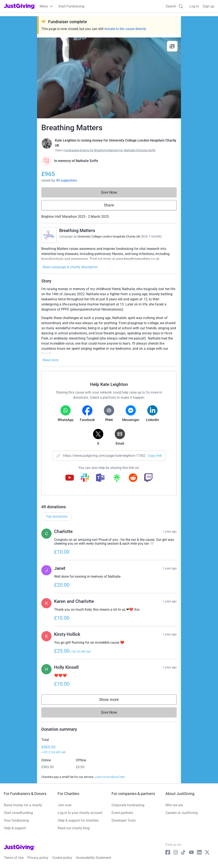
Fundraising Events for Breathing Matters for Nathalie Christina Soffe (109, 150)
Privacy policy (38, 858)
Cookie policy (62, 858)
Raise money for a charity (23, 805)
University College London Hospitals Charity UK (109, 236)
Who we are (174, 805)
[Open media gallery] (109, 78)
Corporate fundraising (128, 805)
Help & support (15, 828)
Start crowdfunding (18, 813)
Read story (51, 360)
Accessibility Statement (94, 858)
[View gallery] (172, 46)
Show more (113, 701)
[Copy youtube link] (70, 478)
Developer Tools (124, 820)
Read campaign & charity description (70, 267)
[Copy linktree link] (117, 479)
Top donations (57, 516)
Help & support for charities (78, 820)
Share (109, 205)
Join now (65, 805)
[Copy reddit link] (133, 478)
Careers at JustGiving (181, 813)
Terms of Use (14, 858)
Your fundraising (16, 820)
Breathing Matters (77, 231)
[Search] (174, 6)
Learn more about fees (110, 777)
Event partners (122, 813)
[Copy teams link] (100, 478)
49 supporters (66, 180)
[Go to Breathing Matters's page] (49, 235)
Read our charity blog (74, 828)
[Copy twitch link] (148, 478)
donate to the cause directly (125, 29)
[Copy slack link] (85, 478)
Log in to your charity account (80, 813)
